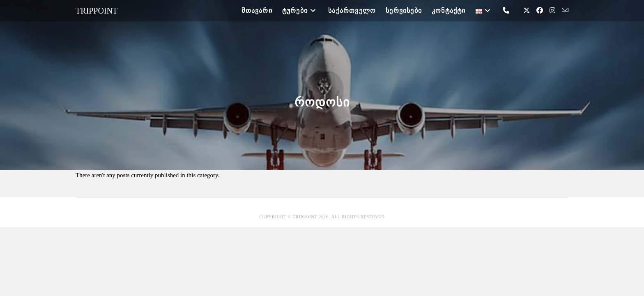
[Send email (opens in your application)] (565, 10)
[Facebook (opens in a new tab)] (540, 10)
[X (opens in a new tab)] (527, 10)
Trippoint (97, 11)
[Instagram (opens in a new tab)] (552, 10)
